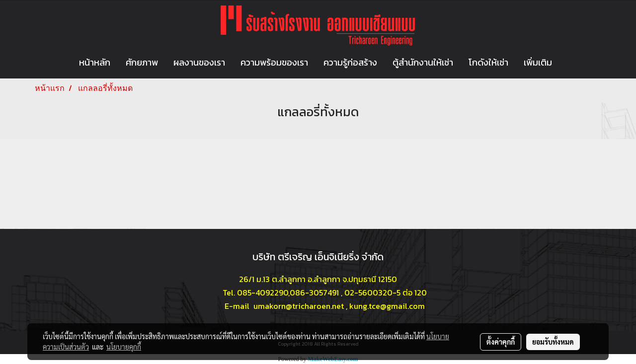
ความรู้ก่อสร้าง (350, 62)
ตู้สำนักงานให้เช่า (423, 62)
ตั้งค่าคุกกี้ (501, 342)
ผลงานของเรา (199, 62)
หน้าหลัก (95, 62)
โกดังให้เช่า (488, 62)
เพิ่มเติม (538, 62)
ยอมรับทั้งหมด (553, 342)
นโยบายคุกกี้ (124, 347)
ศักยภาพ (142, 62)
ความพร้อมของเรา (274, 62)
